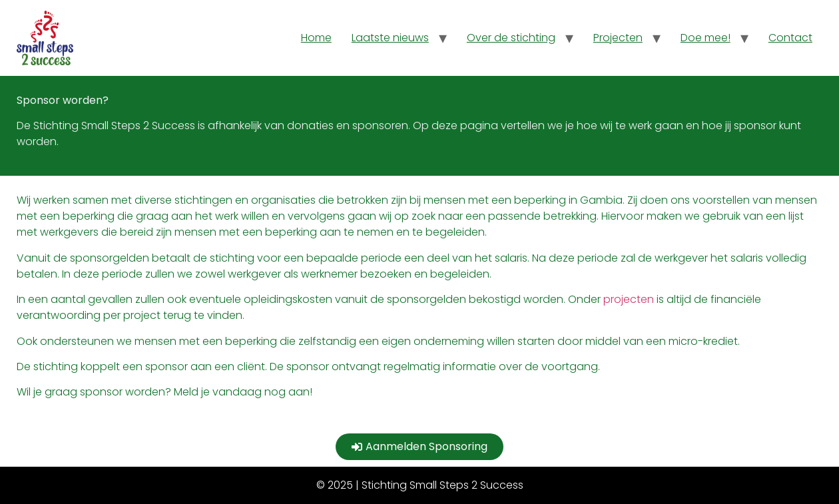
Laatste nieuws (390, 38)
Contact (790, 38)
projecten (629, 299)
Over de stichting (511, 38)
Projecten (618, 38)
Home (316, 38)
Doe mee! (705, 38)
